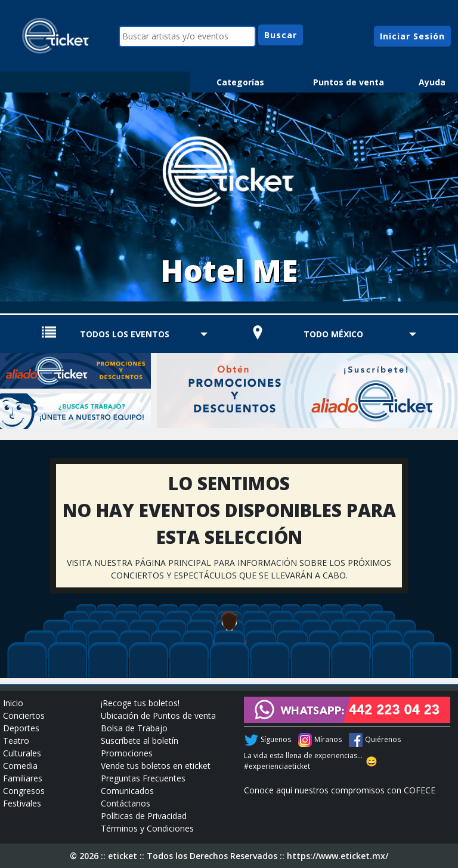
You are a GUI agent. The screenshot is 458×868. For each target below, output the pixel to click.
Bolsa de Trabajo (134, 728)
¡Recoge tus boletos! (140, 703)
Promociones (127, 753)
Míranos (328, 739)
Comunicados (127, 791)
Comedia (20, 766)
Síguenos (276, 739)
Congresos (24, 791)
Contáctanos (126, 803)
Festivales (22, 803)
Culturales (22, 753)
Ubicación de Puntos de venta (158, 715)
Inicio (13, 703)
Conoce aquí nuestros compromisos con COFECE (340, 790)
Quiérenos (383, 739)
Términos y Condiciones (147, 828)
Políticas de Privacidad (144, 816)
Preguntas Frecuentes (143, 778)
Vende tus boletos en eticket (156, 766)
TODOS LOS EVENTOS (125, 334)
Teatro (16, 741)
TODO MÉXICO (333, 334)
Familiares (23, 778)
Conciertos (24, 715)
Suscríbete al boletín (140, 741)
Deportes (21, 728)
